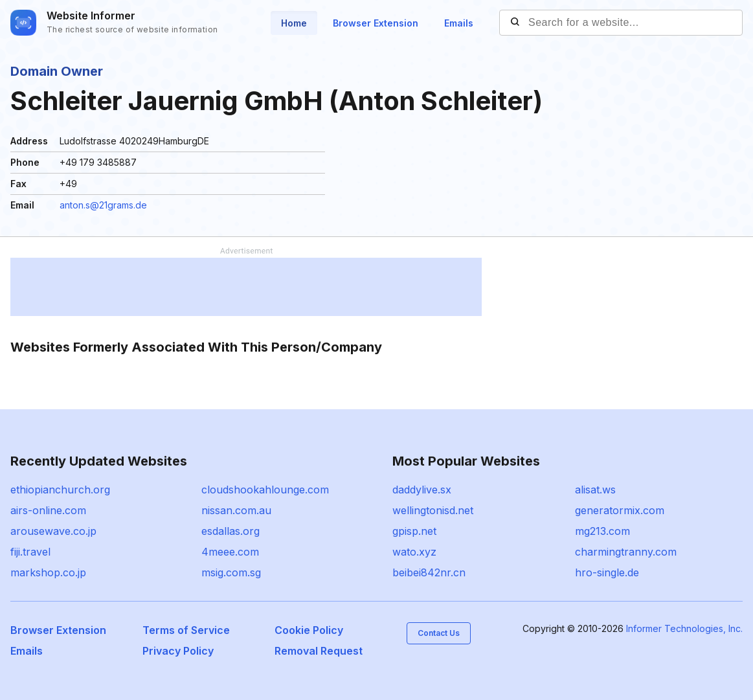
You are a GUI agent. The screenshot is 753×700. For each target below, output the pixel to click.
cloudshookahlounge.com (265, 490)
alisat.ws (595, 490)
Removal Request (319, 651)
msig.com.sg (231, 572)
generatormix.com (620, 510)
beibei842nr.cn (429, 572)
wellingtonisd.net (433, 510)
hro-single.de (607, 572)
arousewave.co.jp (53, 531)
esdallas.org (230, 531)
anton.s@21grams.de (103, 205)
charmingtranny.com (626, 552)
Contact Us (439, 633)
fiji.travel (30, 552)
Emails (459, 23)
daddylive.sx (422, 490)
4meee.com (230, 552)
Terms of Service (186, 630)
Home (294, 23)
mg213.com (602, 531)
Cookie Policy (309, 630)
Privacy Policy (178, 651)
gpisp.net (414, 531)
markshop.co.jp (48, 572)
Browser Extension (376, 23)
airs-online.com (48, 510)
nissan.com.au (236, 510)
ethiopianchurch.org (60, 490)
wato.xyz (414, 552)
